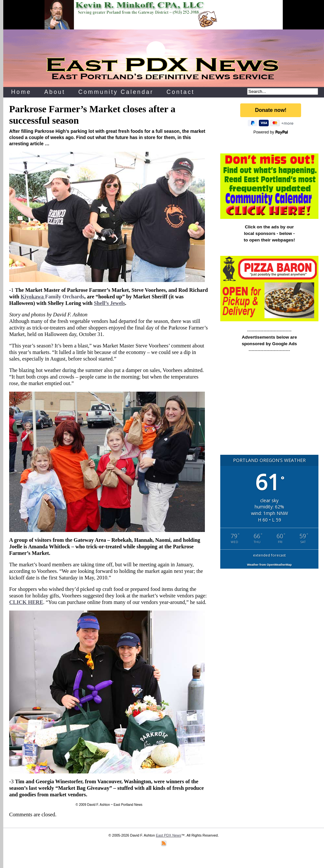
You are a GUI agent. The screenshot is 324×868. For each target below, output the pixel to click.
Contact (181, 92)
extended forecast (269, 555)
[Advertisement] (269, 407)
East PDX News (168, 835)
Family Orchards (53, 297)
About (55, 92)
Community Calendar (116, 92)
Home (21, 92)
